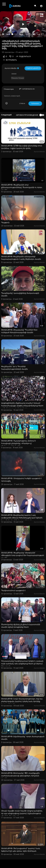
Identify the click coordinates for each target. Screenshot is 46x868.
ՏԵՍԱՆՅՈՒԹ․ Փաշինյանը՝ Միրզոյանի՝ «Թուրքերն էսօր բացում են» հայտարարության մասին (23, 555)
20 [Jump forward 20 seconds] (30, 34)
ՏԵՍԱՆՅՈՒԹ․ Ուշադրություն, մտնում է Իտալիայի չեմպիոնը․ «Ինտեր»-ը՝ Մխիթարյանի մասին (19, 443)
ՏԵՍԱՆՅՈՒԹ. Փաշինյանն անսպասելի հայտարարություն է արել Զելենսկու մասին (21, 258)
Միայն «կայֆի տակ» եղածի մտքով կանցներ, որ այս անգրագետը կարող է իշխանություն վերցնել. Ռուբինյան (22, 813)
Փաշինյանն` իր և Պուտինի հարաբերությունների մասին (14, 368)
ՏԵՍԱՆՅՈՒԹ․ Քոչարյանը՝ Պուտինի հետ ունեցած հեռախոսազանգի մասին (19, 331)
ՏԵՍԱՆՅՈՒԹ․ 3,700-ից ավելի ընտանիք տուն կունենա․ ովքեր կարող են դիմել (22, 147)
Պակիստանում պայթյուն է (13, 590)
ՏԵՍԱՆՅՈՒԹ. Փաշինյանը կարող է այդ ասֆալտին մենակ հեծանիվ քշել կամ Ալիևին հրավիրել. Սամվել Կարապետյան (22, 518)
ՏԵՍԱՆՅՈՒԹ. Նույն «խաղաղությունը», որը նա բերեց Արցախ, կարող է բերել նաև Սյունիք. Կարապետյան (22, 701)
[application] (23, 24)
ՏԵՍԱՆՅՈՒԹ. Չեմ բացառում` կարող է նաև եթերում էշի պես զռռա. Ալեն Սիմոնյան (21, 850)
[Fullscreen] (43, 34)
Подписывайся (33, 68)
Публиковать (35, 103)
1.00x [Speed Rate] (26, 34)
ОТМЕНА (22, 103)
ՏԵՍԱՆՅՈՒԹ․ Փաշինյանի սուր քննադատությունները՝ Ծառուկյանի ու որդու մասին (22, 187)
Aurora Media (12, 68)
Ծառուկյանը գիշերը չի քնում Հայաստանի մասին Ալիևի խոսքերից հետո (21, 626)
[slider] (15, 34)
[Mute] (34, 34)
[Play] (3, 34)
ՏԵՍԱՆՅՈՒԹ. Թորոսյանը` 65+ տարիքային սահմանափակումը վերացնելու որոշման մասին (20, 776)
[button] (41, 6)
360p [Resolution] (39, 34)
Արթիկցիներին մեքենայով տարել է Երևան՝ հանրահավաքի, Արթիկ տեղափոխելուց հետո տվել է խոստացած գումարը (22, 406)
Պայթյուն (5, 222)
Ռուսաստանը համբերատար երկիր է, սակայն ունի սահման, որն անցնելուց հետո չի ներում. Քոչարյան (22, 664)
